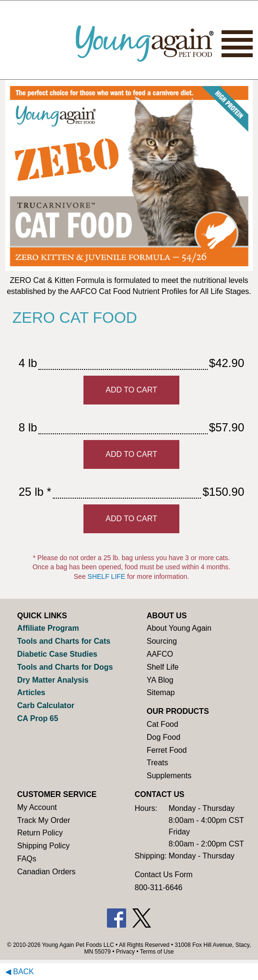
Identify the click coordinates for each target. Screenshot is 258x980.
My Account (37, 807)
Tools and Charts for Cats (64, 641)
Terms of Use (157, 952)
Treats (158, 763)
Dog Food (164, 737)
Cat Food (163, 724)
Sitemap (161, 692)
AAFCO (160, 654)
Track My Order (44, 820)
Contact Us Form (164, 875)
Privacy (125, 952)
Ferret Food (167, 750)
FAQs (27, 859)
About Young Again (179, 628)
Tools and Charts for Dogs (65, 667)
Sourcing (162, 641)
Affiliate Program (48, 628)
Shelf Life (163, 667)
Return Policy (40, 833)
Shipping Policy (43, 846)
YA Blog (160, 680)
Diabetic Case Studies (57, 654)
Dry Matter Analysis (53, 680)
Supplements (169, 776)
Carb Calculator (46, 705)
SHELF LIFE (107, 576)
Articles (31, 692)
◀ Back (20, 972)
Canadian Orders (47, 872)
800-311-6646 (159, 888)
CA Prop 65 (38, 718)
